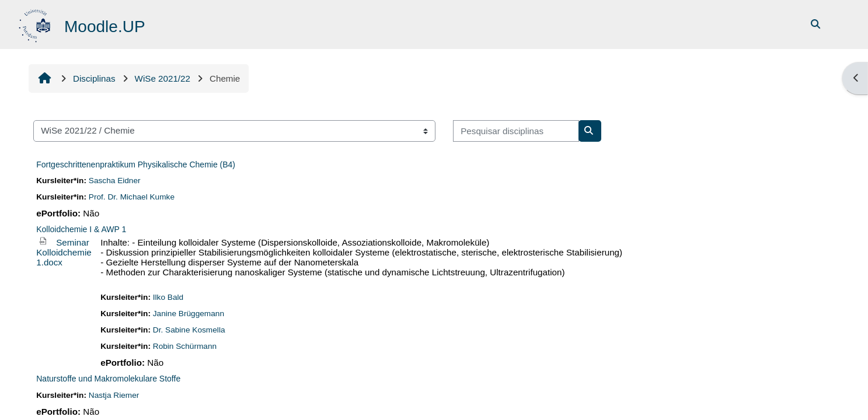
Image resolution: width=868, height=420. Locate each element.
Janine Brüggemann (189, 314)
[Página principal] (36, 24)
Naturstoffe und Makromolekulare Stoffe (108, 379)
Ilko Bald (168, 297)
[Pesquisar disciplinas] (516, 131)
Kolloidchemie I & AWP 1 (81, 229)
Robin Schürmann (185, 346)
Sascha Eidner (115, 181)
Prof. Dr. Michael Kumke (132, 197)
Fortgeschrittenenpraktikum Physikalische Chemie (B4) (136, 164)
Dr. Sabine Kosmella (189, 330)
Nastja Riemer (114, 395)
